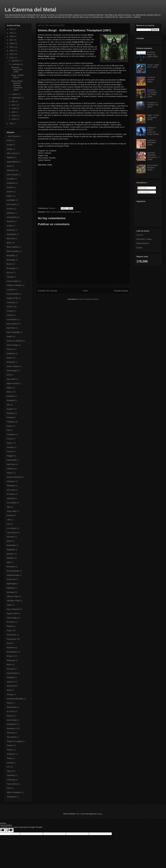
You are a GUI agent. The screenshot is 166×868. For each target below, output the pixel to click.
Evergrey (10, 413)
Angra (9, 196)
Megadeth (11, 550)
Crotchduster (12, 319)
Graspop (10, 447)
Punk (9, 643)
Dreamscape (12, 371)
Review (78, 212)
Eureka (139, 248)
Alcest (9, 166)
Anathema (11, 183)
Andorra (10, 192)
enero (14, 119)
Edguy (9, 388)
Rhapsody (11, 660)
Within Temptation (14, 792)
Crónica (10, 315)
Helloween (11, 481)
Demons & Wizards (15, 341)
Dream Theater (13, 366)
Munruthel (11, 567)
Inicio (85, 291)
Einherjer (10, 396)
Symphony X (12, 728)
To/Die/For (11, 754)
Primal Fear (11, 635)
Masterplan (11, 545)
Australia (10, 221)
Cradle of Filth (12, 298)
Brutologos (11, 268)
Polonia (10, 626)
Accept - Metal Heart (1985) (153, 66)
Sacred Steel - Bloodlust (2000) (153, 168)
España (10, 409)
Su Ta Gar (11, 711)
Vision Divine (12, 784)
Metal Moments (143, 243)
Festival (10, 417)
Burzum (10, 273)
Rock (9, 665)
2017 (12, 40)
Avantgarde (11, 234)
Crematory (11, 302)
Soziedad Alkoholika (15, 699)
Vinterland (11, 775)
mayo (14, 108)
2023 (12, 29)
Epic (8, 405)
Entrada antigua (121, 291)
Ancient (10, 187)
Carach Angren (13, 281)
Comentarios (144, 192)
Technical (11, 733)
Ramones (11, 648)
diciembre (16, 61)
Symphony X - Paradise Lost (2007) (153, 105)
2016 (12, 43)
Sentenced (11, 686)
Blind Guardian (13, 251)
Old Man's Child (13, 601)
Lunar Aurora (12, 533)
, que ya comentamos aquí (71, 66)
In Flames (11, 494)
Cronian (10, 311)
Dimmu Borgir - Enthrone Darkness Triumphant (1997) (17, 85)
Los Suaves (11, 528)
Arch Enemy (12, 204)
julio (14, 101)
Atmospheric (12, 217)
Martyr (9, 541)
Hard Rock (11, 464)
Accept (10, 145)
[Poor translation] (9, 830)
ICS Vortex (11, 490)
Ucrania (10, 763)
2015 (12, 47)
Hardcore (11, 469)
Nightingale (11, 584)
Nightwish (11, 588)
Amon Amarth (12, 175)
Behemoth (11, 239)
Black (48, 212)
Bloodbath (11, 256)
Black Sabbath (13, 247)
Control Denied (13, 294)
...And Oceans (13, 136)
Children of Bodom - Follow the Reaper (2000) (153, 131)
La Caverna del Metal (30, 10)
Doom (9, 358)
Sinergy (10, 694)
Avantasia (11, 230)
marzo (14, 115)
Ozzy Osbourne (13, 609)
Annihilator (11, 200)
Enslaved (11, 400)
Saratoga (10, 677)
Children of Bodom (14, 285)
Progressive (12, 639)
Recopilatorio (12, 652)
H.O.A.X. (140, 235)
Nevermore (11, 579)
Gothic (9, 443)
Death (9, 336)
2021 (12, 33)
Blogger (99, 814)
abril (14, 112)
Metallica (10, 558)
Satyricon (11, 682)
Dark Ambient (12, 324)
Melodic (10, 554)
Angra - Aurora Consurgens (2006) (153, 117)
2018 (12, 36)
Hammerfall (11, 460)
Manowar (11, 537)
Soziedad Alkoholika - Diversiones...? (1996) (153, 156)
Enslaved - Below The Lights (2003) (153, 54)
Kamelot (10, 515)
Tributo (10, 758)
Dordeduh (11, 362)
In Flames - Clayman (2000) (152, 80)
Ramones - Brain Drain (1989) (17, 70)
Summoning (12, 720)
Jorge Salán (12, 511)
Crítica (53, 212)
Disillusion (11, 354)
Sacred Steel (12, 673)
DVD (9, 375)
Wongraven (11, 797)
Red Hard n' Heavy (144, 239)
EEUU (9, 392)
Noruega (71, 212)
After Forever (12, 153)
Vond (9, 788)
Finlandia (10, 422)
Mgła (9, 562)
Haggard (10, 456)
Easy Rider (11, 379)
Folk (8, 430)
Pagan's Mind (12, 613)
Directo (10, 349)
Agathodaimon (13, 162)
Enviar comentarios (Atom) (88, 299)
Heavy (9, 473)
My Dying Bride (13, 571)
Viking (9, 771)
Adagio (10, 149)
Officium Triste (13, 596)
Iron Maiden (12, 503)
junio (14, 105)
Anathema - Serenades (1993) (152, 142)
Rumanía (10, 669)
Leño (9, 520)
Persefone (11, 622)
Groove (10, 451)
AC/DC (10, 140)
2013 (12, 54)
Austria (10, 226)
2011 (12, 123)
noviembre (16, 64)
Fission (10, 426)
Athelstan (11, 213)
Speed (9, 703)
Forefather (11, 434)
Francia (10, 439)
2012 (12, 58)
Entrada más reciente (47, 291)
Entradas (143, 188)
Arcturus (10, 209)
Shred (9, 690)
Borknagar (11, 260)
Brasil (9, 264)
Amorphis (11, 179)
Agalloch (10, 157)
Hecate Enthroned (14, 477)
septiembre (16, 98)
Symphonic (11, 724)
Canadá (10, 277)
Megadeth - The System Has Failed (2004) (152, 93)
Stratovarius (12, 707)
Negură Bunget (13, 575)
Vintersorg (11, 780)
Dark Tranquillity (13, 332)
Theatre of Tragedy (14, 741)
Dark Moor (11, 328)
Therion (10, 745)
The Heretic (11, 737)
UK (8, 767)
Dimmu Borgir (62, 212)
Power (9, 631)
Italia (9, 507)
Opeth (9, 605)
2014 (12, 51)
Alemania (11, 170)
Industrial (10, 498)
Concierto (11, 290)
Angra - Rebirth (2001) (17, 76)
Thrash (10, 750)
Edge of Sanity (13, 383)
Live (8, 524)
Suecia (10, 716)
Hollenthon (11, 486)
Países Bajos (12, 618)
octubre (15, 94)
